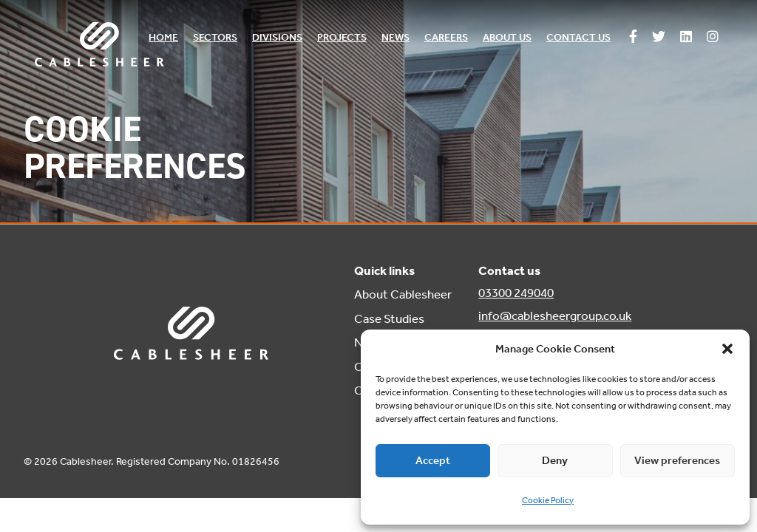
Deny (555, 460)
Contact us (578, 37)
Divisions (277, 37)
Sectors (215, 37)
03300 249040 (516, 293)
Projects (342, 37)
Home (163, 37)
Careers (446, 37)
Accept (433, 460)
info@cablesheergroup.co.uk (555, 316)
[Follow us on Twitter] (659, 38)
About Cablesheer (403, 294)
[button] (727, 349)
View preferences (677, 460)
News (396, 37)
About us (507, 37)
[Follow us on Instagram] (713, 38)
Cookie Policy (548, 500)
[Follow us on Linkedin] (686, 38)
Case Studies (389, 318)
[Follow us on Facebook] (633, 38)
